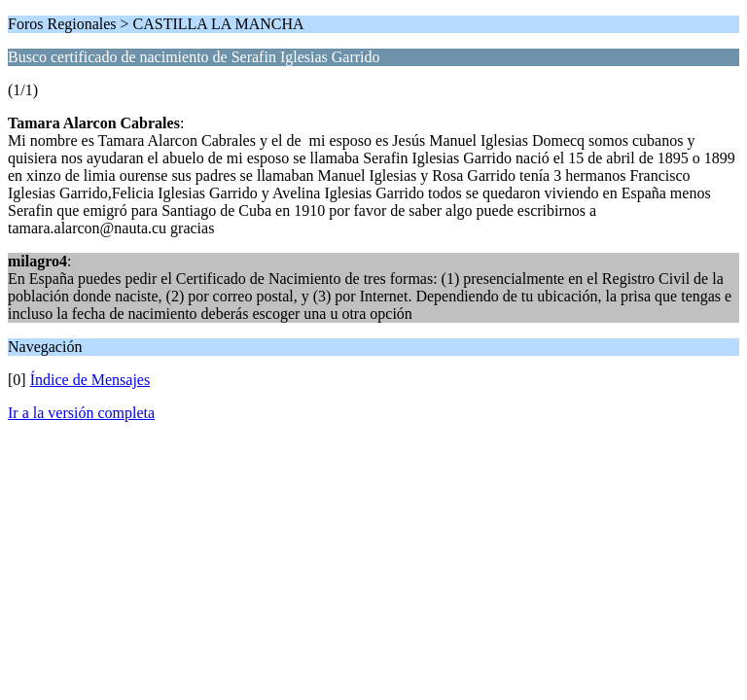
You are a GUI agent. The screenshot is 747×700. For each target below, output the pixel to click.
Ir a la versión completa (81, 413)
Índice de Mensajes (90, 380)
